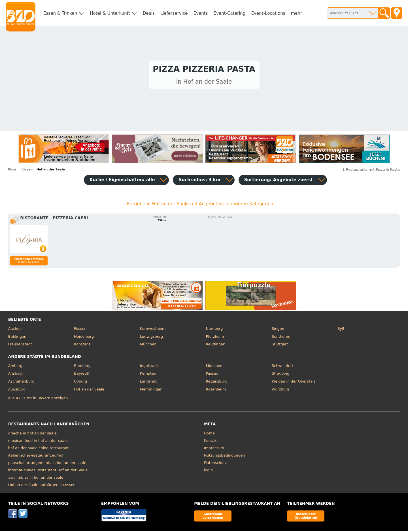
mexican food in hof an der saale (38, 442)
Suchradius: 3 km (199, 181)
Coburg (80, 383)
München (148, 346)
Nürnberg (214, 330)
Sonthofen (281, 338)
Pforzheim (215, 338)
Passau (212, 375)
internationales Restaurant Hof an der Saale (48, 471)
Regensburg (216, 383)
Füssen (80, 330)
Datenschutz (215, 464)
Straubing (280, 375)
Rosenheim (216, 390)
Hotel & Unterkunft (110, 13)
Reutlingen (215, 346)
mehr (297, 13)
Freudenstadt (20, 346)
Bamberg (82, 367)
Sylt (341, 330)
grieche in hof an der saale (32, 435)
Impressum (214, 449)
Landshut (148, 383)
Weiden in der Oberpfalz (294, 383)
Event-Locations (268, 13)
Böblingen (17, 338)
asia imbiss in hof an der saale (36, 479)
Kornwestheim (153, 330)
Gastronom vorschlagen (213, 517)
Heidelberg (84, 338)
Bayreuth (82, 375)
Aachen (15, 330)
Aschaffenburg (21, 383)
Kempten (148, 375)
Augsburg (17, 390)
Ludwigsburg (151, 338)
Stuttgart (280, 346)
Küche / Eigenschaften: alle (122, 181)
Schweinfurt (282, 367)
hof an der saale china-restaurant (38, 449)
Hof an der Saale (89, 390)
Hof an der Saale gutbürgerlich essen (42, 486)
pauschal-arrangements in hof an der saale (47, 464)
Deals (149, 13)
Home (209, 435)
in (14, 171)
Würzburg (280, 390)
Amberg (15, 367)
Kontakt (211, 442)
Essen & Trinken (60, 13)
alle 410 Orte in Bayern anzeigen (38, 399)
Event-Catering (229, 13)
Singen (278, 330)
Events (200, 13)
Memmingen (151, 390)
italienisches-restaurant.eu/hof (36, 457)
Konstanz (82, 346)
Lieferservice (174, 13)
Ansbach (16, 375)
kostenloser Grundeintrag (306, 517)
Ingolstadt (149, 367)
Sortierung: (279, 181)
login (208, 471)
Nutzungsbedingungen (225, 457)
